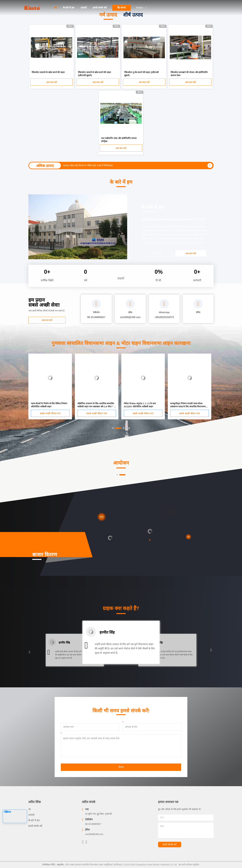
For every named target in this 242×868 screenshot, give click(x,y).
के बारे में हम (69, 8)
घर (56, 8)
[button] (30, 652)
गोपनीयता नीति (48, 865)
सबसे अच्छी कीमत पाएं (50, 413)
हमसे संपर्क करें (100, 8)
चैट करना (121, 8)
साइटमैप (60, 865)
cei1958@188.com (94, 834)
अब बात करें (52, 82)
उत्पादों (84, 8)
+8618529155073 (164, 317)
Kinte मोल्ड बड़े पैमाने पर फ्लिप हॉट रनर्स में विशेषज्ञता (88, 165)
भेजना (121, 767)
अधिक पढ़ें (157, 253)
